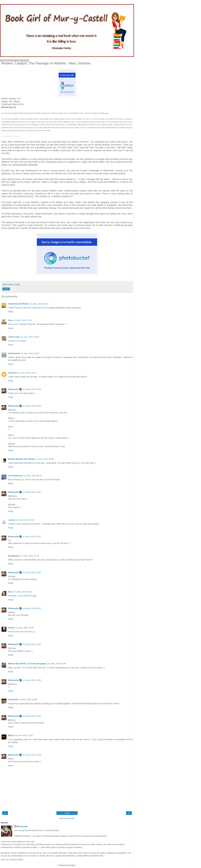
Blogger (72, 865)
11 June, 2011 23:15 (32, 389)
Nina (10, 320)
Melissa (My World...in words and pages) (27, 664)
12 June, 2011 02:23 (33, 476)
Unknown (13, 373)
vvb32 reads (14, 337)
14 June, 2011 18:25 (28, 699)
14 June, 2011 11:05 (32, 680)
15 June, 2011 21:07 (24, 735)
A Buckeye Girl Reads (18, 304)
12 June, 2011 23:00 (32, 572)
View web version (67, 818)
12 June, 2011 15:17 (32, 537)
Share (6, 289)
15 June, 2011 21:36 (32, 755)
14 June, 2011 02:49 (57, 664)
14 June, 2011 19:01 (32, 716)
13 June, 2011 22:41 (32, 644)
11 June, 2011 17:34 (22, 320)
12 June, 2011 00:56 (45, 459)
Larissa (12, 520)
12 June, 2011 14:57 (32, 492)
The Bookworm (15, 476)
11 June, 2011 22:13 (27, 373)
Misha (11, 735)
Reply (11, 312)
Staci (10, 592)
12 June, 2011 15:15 (25, 520)
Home (67, 813)
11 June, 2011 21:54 (30, 353)
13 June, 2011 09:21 (32, 608)
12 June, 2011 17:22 (30, 556)
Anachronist (14, 353)
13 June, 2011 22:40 (24, 628)
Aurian (11, 628)
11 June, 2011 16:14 (39, 304)
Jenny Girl (13, 699)
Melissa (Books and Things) (21, 459)
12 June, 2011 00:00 (32, 406)
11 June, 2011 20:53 (30, 337)
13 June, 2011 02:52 (23, 592)
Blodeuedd (13, 389)
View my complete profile (12, 859)
